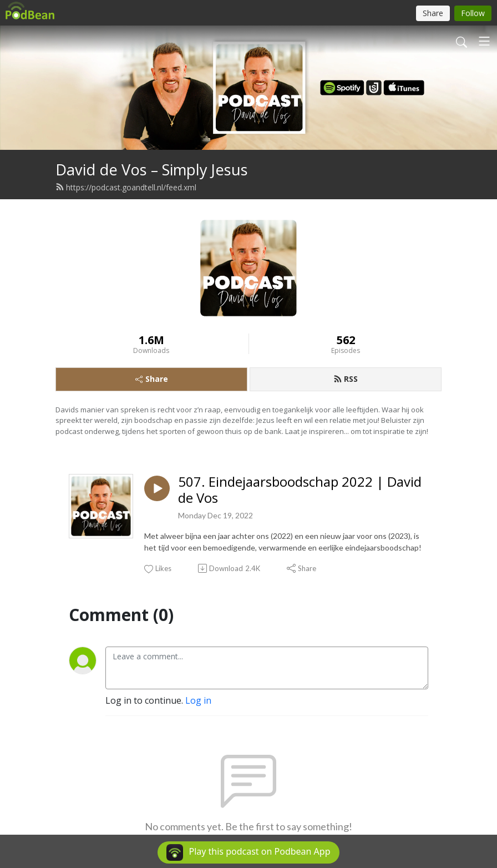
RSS (346, 379)
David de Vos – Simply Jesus (152, 170)
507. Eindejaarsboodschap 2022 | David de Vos (300, 490)
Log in (198, 700)
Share (152, 379)
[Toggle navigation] (484, 41)
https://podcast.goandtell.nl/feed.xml (126, 187)
